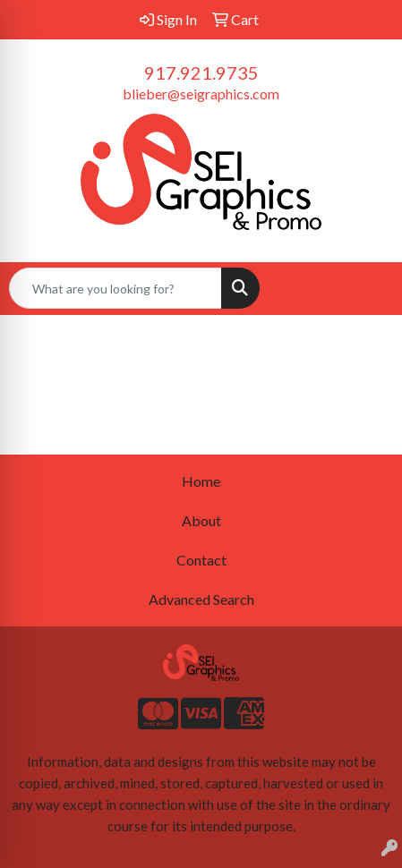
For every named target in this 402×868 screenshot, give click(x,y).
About (201, 520)
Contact (201, 560)
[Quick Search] (115, 288)
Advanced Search (201, 599)
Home (201, 481)
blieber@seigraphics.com (201, 94)
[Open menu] (366, 288)
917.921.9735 (201, 72)
